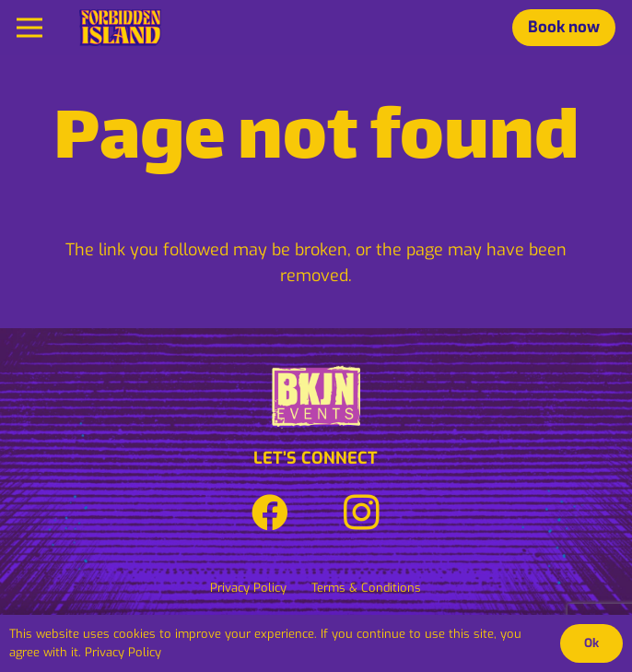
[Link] (120, 28)
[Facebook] (270, 513)
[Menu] (30, 28)
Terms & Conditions (366, 588)
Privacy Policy (248, 588)
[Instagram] (362, 513)
